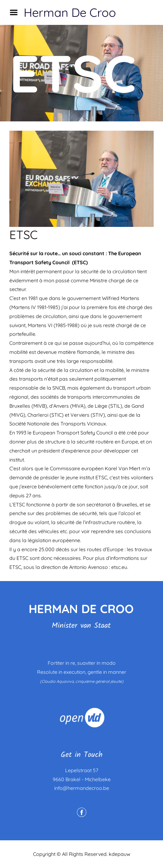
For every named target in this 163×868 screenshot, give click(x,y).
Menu (16, 12)
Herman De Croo (70, 12)
